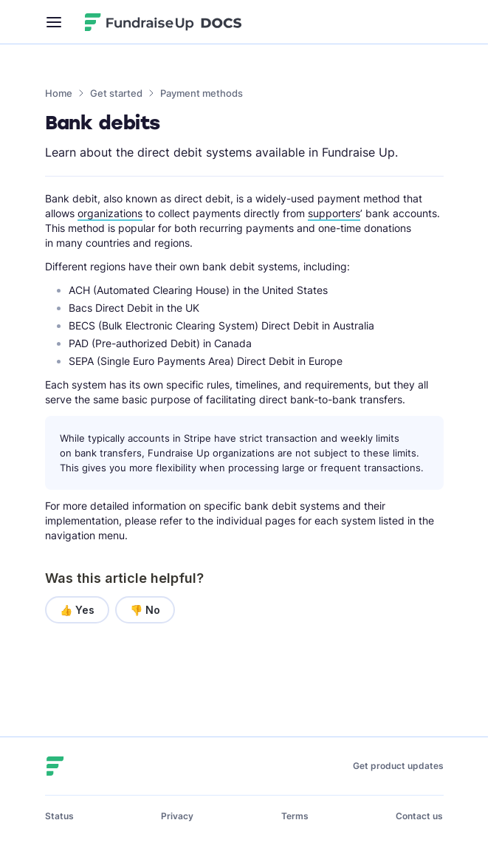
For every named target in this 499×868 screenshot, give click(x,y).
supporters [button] (334, 213)
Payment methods (202, 93)
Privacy (177, 816)
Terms (295, 816)
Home (59, 93)
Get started (116, 93)
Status (59, 816)
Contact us (419, 816)
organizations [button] (110, 213)
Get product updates (398, 766)
